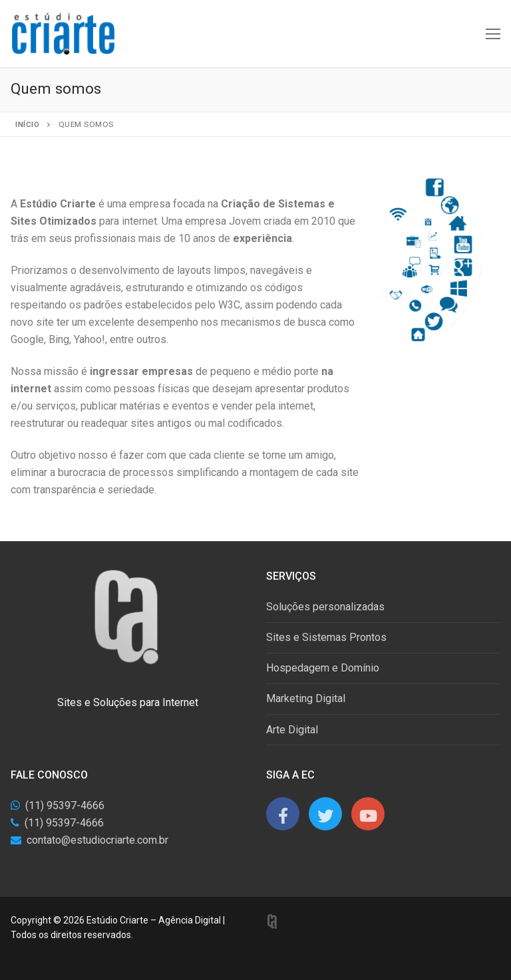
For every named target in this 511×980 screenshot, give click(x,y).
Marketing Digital (306, 698)
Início (27, 124)
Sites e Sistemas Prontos (326, 637)
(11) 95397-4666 (65, 805)
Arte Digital (292, 730)
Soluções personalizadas (325, 607)
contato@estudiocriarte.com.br (97, 840)
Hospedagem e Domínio (323, 668)
